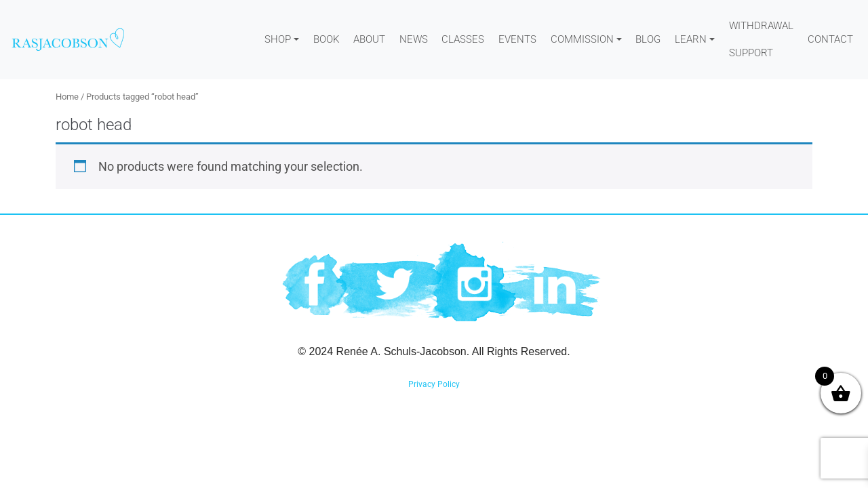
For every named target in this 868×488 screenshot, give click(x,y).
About (369, 39)
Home (67, 97)
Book (326, 39)
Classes (463, 39)
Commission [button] (582, 39)
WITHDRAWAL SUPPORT (761, 39)
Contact (830, 39)
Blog (648, 39)
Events (517, 39)
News (414, 39)
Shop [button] (278, 39)
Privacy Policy (434, 384)
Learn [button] (691, 39)
